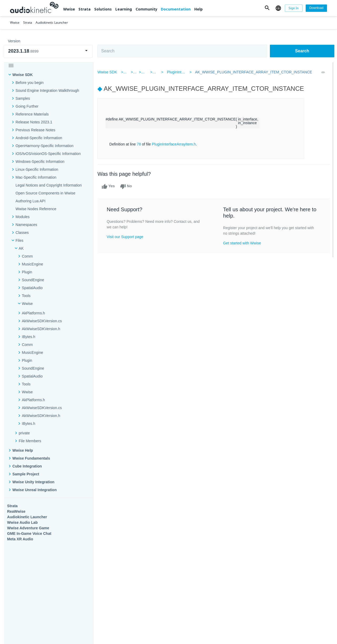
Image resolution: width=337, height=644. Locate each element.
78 (141, 144)
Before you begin (30, 83)
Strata (85, 9)
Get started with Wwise (242, 243)
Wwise (69, 9)
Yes (111, 187)
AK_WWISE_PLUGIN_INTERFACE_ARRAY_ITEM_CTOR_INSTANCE (252, 72)
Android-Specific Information (39, 138)
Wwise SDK (23, 75)
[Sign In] (294, 8)
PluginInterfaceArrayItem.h (176, 144)
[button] (267, 8)
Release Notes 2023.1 (34, 122)
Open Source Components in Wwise (45, 193)
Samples (23, 98)
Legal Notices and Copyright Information (49, 185)
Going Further (27, 106)
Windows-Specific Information (40, 162)
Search (302, 51)
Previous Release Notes (35, 130)
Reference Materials (32, 114)
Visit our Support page (127, 237)
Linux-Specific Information (37, 169)
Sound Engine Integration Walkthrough (47, 90)
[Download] (316, 8)
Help (199, 9)
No (128, 187)
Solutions (103, 9)
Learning (124, 9)
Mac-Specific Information (36, 177)
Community (147, 9)
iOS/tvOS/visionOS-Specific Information (48, 154)
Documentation (176, 9)
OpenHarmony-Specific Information (44, 146)
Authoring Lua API (31, 201)
